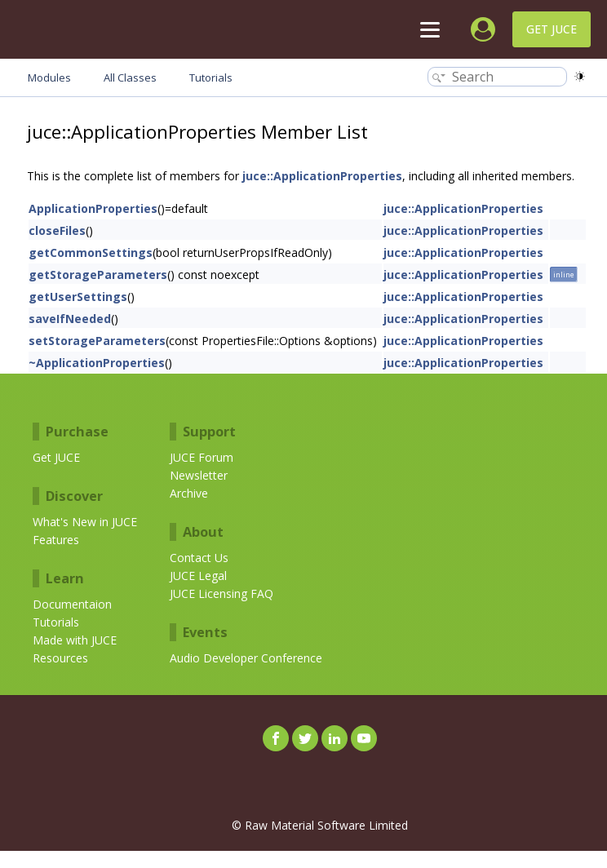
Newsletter (199, 475)
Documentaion (72, 604)
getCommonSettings (91, 252)
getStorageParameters (98, 275)
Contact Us (199, 558)
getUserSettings (78, 297)
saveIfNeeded (70, 319)
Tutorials (56, 622)
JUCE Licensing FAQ (222, 593)
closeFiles (57, 230)
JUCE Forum (202, 457)
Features (56, 540)
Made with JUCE (75, 640)
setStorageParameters (97, 341)
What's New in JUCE (85, 522)
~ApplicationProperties (97, 363)
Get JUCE (552, 29)
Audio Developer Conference (246, 658)
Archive (189, 493)
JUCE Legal (198, 576)
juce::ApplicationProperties (322, 176)
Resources (60, 658)
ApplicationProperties (93, 208)
